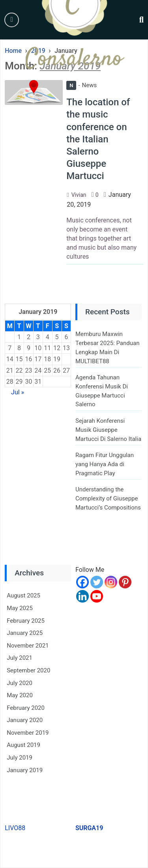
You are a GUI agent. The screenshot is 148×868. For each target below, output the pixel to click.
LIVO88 (15, 828)
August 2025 (23, 595)
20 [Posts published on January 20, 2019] (66, 359)
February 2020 (26, 708)
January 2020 (25, 720)
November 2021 (28, 646)
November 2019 (28, 733)
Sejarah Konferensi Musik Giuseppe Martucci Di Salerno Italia (108, 430)
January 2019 (25, 770)
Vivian (79, 195)
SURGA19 (89, 828)
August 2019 (23, 745)
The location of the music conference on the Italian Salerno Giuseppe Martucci (98, 139)
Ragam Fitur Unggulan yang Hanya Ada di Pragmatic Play (105, 464)
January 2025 (25, 633)
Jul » (18, 392)
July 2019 (20, 758)
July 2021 (20, 658)
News (81, 85)
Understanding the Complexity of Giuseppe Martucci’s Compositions (108, 498)
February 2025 (26, 621)
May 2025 (20, 608)
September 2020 (28, 670)
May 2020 (20, 695)
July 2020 (20, 683)
